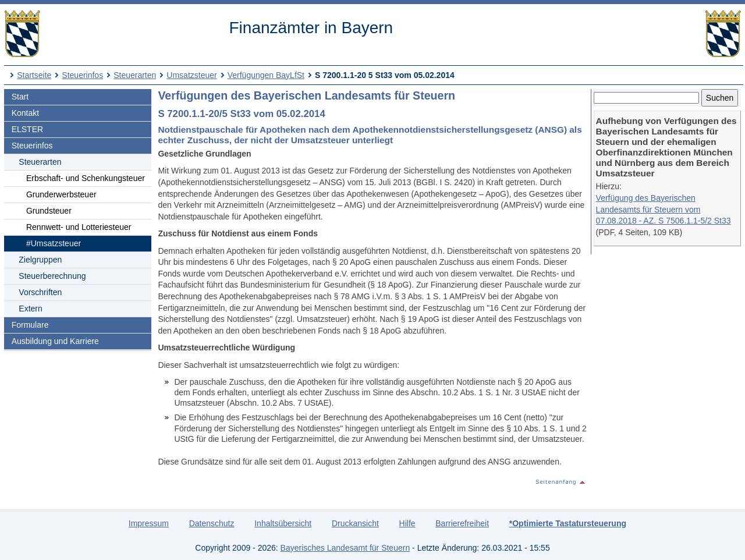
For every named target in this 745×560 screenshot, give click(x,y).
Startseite (34, 75)
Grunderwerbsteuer (61, 194)
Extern (30, 309)
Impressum (149, 523)
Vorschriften (40, 292)
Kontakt (25, 113)
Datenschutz (212, 523)
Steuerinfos (82, 75)
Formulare (30, 325)
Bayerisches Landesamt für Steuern (345, 548)
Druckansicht (355, 523)
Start (20, 97)
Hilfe (407, 523)
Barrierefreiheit (462, 523)
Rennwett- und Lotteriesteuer (79, 227)
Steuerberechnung (52, 276)
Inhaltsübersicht (283, 523)
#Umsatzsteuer (54, 243)
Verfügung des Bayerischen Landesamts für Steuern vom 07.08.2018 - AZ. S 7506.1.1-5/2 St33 (664, 209)
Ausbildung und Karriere (55, 341)
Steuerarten (135, 75)
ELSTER (27, 129)
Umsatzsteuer (191, 75)
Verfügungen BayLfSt (266, 75)
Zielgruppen (40, 260)
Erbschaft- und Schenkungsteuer (86, 178)
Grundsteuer (49, 211)
